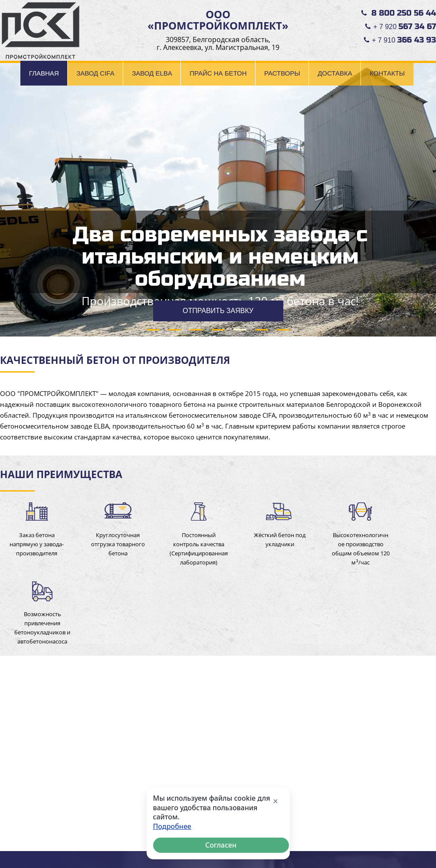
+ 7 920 (405, 26)
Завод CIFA (95, 73)
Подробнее (172, 827)
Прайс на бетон (218, 73)
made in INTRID (413, 842)
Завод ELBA (152, 73)
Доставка (335, 73)
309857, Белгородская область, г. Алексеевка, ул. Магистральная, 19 (218, 43)
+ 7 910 (404, 40)
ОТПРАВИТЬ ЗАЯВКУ (218, 311)
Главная (44, 73)
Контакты (387, 73)
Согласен (221, 845)
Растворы (282, 73)
